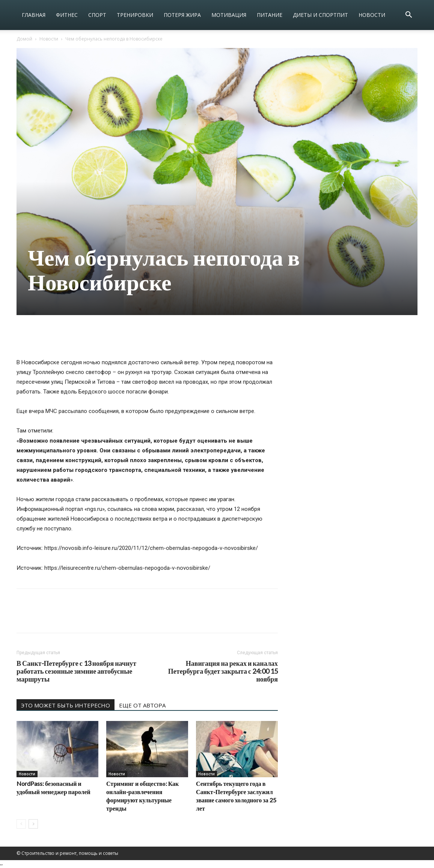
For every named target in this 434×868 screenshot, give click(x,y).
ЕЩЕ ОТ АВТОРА (142, 705)
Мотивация (229, 15)
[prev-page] (21, 824)
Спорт (97, 15)
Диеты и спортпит (320, 15)
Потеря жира (182, 15)
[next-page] (33, 824)
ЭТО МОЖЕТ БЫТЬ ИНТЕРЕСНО (66, 705)
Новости (372, 15)
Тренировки (135, 15)
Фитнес (67, 15)
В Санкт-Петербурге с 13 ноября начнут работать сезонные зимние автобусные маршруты (76, 671)
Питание (270, 15)
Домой (24, 39)
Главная (34, 15)
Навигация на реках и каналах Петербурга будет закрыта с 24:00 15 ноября (223, 671)
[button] (408, 16)
